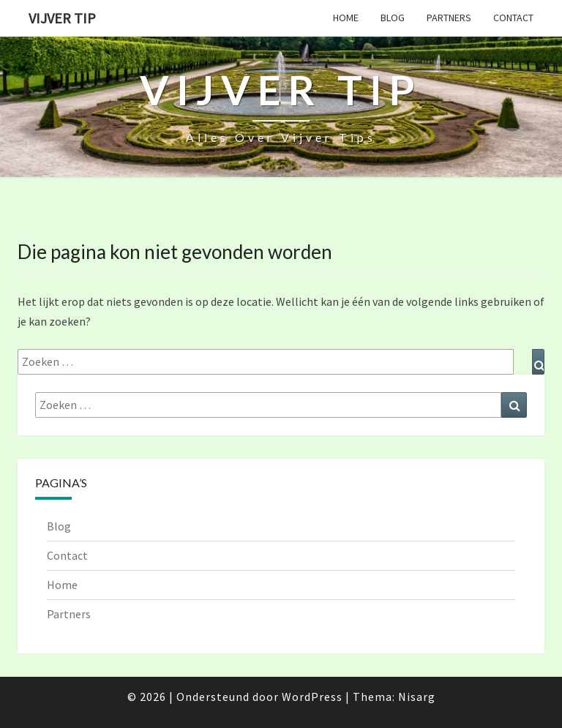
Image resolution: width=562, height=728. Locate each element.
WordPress (312, 697)
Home (346, 18)
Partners (449, 18)
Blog (393, 18)
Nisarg (417, 697)
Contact (513, 18)
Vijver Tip (62, 18)
